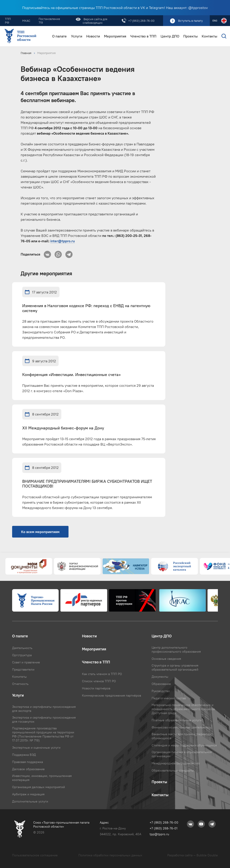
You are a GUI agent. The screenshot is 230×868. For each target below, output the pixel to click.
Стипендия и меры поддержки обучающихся (184, 745)
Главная (26, 53)
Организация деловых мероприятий (39, 787)
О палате (59, 36)
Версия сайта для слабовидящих (95, 21)
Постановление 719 (49, 21)
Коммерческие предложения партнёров (112, 695)
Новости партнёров (96, 688)
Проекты (190, 36)
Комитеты (19, 677)
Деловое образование (28, 769)
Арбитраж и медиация (28, 794)
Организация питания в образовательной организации (182, 754)
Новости (93, 36)
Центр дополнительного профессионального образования (176, 649)
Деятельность (22, 648)
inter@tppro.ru (63, 241)
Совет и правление (26, 662)
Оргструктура (22, 655)
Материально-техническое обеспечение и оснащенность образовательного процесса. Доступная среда (184, 709)
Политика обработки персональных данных (110, 855)
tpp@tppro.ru (159, 834)
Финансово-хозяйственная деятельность (181, 727)
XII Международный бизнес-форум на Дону (63, 428)
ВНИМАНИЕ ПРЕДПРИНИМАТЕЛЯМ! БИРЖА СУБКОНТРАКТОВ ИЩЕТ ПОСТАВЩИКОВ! (87, 484)
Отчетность (20, 684)
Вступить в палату (190, 21)
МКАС (26, 21)
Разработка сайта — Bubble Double (193, 855)
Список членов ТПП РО (99, 681)
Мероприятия (115, 36)
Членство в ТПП (143, 36)
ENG (215, 21)
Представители (23, 669)
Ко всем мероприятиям (40, 532)
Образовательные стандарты (173, 770)
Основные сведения (166, 659)
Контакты (209, 36)
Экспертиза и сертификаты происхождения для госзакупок (44, 719)
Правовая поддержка (28, 762)
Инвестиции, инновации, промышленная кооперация (42, 778)
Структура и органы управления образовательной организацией (175, 667)
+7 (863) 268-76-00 (141, 21)
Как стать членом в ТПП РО (102, 674)
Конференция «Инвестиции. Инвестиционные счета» (71, 375)
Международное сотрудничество (176, 763)
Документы (160, 677)
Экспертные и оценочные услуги (36, 748)
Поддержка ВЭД (24, 755)
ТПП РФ (8, 21)
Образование (161, 684)
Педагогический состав (169, 698)
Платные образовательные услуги (177, 720)
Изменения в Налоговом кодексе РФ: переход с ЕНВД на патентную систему (86, 308)
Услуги (77, 36)
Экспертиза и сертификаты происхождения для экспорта (44, 709)
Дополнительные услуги (30, 801)
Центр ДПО (170, 36)
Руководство (161, 691)
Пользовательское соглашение (35, 855)
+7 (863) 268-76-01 (164, 828)
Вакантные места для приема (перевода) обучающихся (182, 736)
